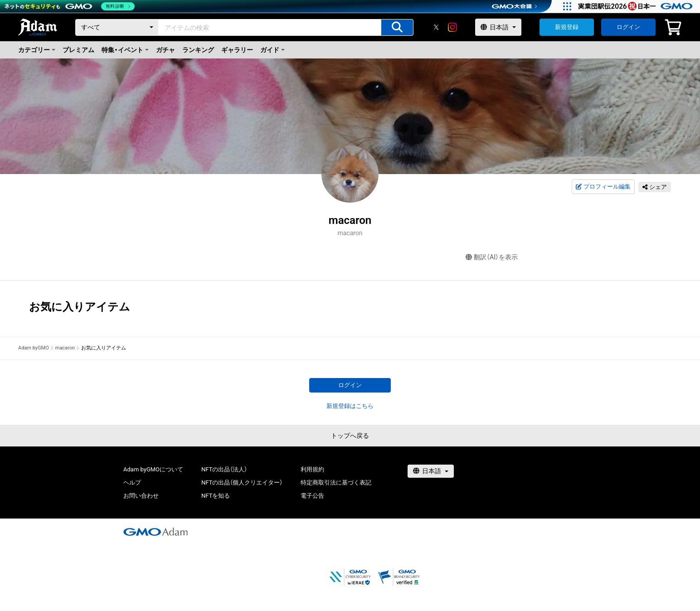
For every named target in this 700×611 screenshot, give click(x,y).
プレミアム (78, 50)
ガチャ (165, 50)
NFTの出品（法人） (224, 469)
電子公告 (312, 496)
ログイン (628, 27)
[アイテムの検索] (397, 27)
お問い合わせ (141, 496)
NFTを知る (216, 496)
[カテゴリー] (117, 27)
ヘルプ (132, 482)
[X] (436, 27)
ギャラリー (237, 50)
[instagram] (452, 27)
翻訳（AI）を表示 (492, 257)
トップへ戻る (350, 436)
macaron (65, 348)
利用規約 (312, 469)
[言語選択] (498, 27)
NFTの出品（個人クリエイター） (242, 482)
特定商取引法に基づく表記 (336, 482)
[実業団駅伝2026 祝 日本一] (637, 6)
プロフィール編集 (603, 187)
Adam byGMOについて (153, 469)
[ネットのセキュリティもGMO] (70, 6)
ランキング (198, 50)
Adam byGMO (34, 348)
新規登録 (567, 27)
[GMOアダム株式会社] (156, 532)
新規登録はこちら (350, 406)
